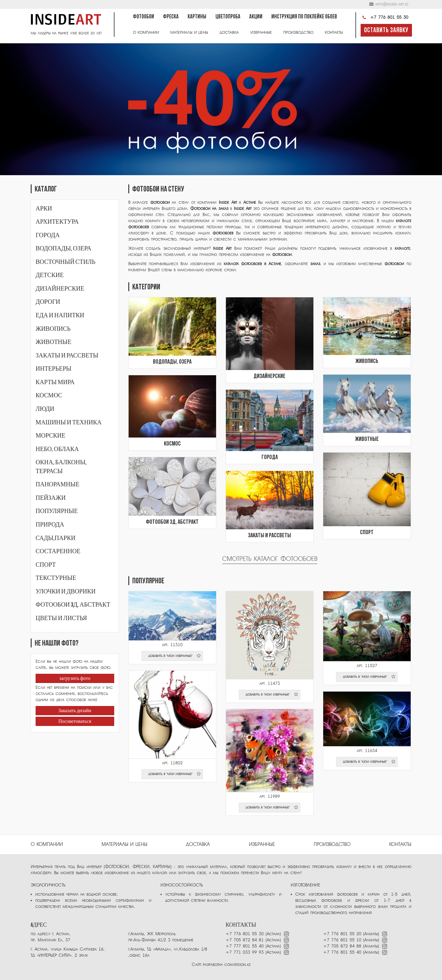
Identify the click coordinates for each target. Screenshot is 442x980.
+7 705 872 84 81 (245, 940)
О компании (146, 32)
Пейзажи (51, 498)
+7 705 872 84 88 (342, 946)
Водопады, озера (64, 249)
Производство (298, 32)
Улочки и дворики (66, 592)
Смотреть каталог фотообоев (270, 559)
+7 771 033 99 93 (245, 952)
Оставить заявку (386, 31)
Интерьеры (54, 369)
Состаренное (58, 551)
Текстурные (56, 578)
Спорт (46, 565)
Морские (50, 436)
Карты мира (55, 382)
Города (48, 235)
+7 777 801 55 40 (245, 946)
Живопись (53, 329)
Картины (197, 17)
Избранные (261, 32)
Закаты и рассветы (67, 356)
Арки (44, 209)
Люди (45, 409)
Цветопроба (228, 17)
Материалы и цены (189, 32)
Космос (49, 395)
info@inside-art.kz (392, 4)
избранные (262, 844)
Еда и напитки (60, 315)
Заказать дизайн (75, 711)
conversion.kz (237, 965)
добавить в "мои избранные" (175, 656)
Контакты (334, 32)
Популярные (57, 511)
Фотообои (143, 17)
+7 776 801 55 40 (343, 952)
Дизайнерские (60, 289)
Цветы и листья (61, 618)
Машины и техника (69, 422)
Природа (50, 525)
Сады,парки (56, 538)
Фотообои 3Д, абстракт (73, 605)
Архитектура (57, 222)
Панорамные (58, 484)
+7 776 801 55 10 (342, 940)
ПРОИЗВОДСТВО (332, 844)
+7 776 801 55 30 (384, 17)
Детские (50, 275)
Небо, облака (57, 449)
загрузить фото (75, 679)
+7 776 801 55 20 (342, 934)
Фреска (171, 17)
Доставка (229, 32)
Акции (256, 17)
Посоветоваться (75, 722)
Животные (53, 342)
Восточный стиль (66, 262)
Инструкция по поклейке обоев (304, 17)
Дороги (48, 302)
